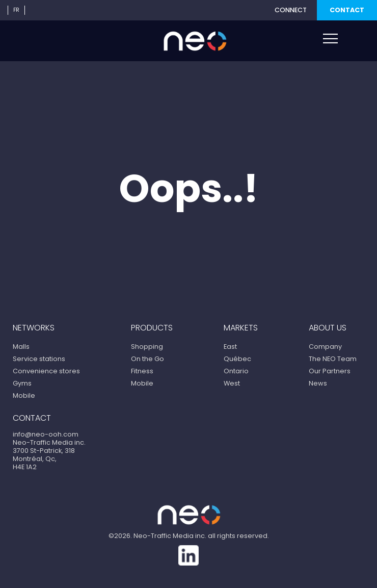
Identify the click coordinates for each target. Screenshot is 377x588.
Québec (237, 359)
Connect (291, 10)
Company (325, 347)
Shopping (147, 347)
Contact (347, 10)
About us (328, 328)
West (232, 383)
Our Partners (330, 371)
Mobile (24, 395)
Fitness (142, 371)
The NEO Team (333, 359)
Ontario (236, 371)
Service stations (39, 359)
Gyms (22, 383)
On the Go (147, 359)
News (318, 383)
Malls (21, 347)
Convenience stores (46, 371)
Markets (241, 328)
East (230, 347)
